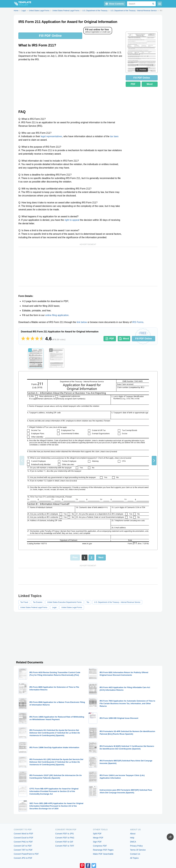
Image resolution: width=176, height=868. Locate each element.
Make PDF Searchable (103, 854)
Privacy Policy (136, 846)
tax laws (114, 136)
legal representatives (51, 136)
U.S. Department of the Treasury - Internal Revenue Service (117, 602)
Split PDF (97, 834)
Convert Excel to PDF (24, 838)
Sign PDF (97, 842)
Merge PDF (98, 838)
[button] (154, 461)
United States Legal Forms (72, 607)
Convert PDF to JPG (65, 834)
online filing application (57, 315)
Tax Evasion (38, 602)
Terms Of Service (138, 850)
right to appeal (72, 220)
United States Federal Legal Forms (34, 607)
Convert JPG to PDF (23, 858)
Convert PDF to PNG (65, 838)
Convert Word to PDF (23, 834)
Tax (88, 602)
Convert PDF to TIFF (65, 846)
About (133, 834)
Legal (54, 607)
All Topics (134, 858)
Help (132, 838)
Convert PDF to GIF (64, 842)
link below (82, 322)
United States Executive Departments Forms (64, 602)
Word (150, 84)
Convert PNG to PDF (23, 842)
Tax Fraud (24, 602)
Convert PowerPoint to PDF (26, 854)
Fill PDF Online (50, 36)
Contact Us (135, 854)
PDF (133, 84)
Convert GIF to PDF (23, 846)
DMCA (133, 842)
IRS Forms (138, 322)
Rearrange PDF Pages (103, 850)
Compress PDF (100, 846)
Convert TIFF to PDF (23, 850)
